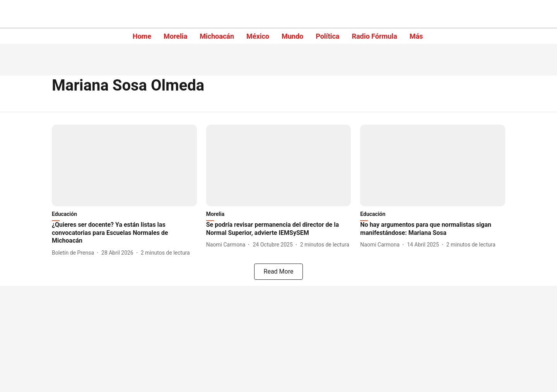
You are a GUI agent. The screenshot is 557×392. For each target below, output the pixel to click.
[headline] (124, 233)
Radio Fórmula (374, 36)
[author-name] (74, 253)
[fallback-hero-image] (124, 165)
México (258, 36)
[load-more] (278, 272)
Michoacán (217, 36)
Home (142, 36)
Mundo (292, 36)
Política (327, 36)
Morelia (175, 36)
